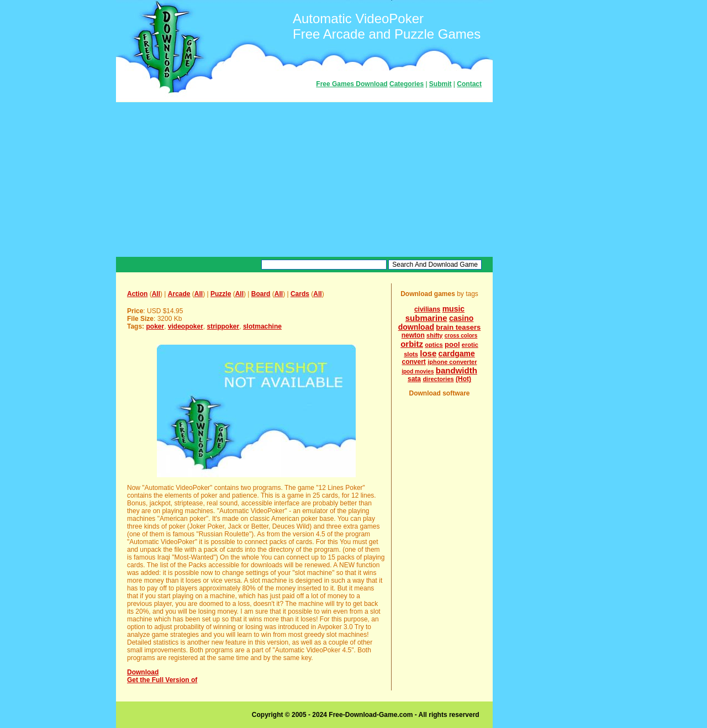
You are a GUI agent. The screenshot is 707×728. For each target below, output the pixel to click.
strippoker (223, 326)
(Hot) (463, 379)
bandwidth (457, 370)
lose (428, 353)
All (156, 294)
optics (434, 345)
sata (414, 379)
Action (137, 294)
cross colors (461, 336)
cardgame (457, 354)
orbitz (412, 344)
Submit (440, 84)
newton (413, 335)
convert (414, 362)
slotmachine (262, 326)
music (453, 309)
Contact (469, 84)
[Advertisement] (304, 180)
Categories (407, 84)
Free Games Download (352, 84)
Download (143, 672)
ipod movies (418, 371)
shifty (434, 335)
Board (261, 294)
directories (438, 379)
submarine (426, 318)
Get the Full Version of (162, 680)
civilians (427, 309)
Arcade (179, 294)
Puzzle (221, 294)
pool (452, 344)
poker (155, 326)
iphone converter (452, 362)
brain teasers (458, 327)
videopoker (186, 326)
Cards (300, 294)
